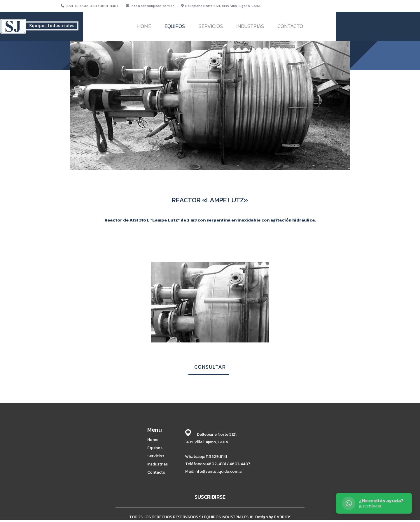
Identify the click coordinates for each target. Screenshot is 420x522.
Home (153, 440)
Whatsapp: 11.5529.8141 (206, 457)
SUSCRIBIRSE (210, 497)
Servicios (156, 456)
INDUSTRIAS (250, 26)
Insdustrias (157, 464)
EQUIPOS (175, 26)
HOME (144, 26)
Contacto (156, 472)
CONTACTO (290, 26)
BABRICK (282, 517)
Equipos (155, 448)
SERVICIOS (211, 26)
